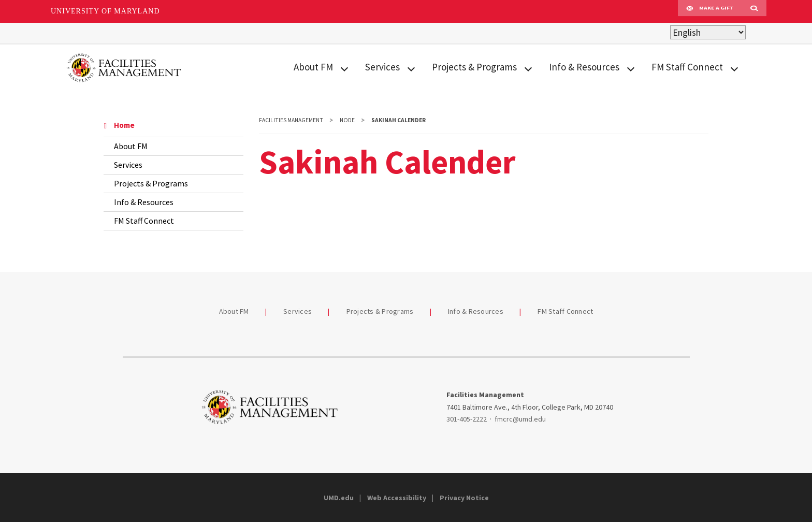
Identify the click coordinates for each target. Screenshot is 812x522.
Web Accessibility (397, 498)
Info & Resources (584, 67)
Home (119, 125)
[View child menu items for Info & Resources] (631, 68)
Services (382, 67)
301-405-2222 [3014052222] (467, 419)
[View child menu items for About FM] (344, 68)
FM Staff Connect (687, 67)
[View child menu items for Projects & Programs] (528, 68)
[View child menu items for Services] (411, 68)
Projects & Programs (474, 67)
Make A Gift (710, 11)
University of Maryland (105, 11)
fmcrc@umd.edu (520, 419)
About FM (313, 67)
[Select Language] (708, 32)
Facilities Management (291, 120)
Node (347, 120)
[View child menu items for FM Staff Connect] (734, 68)
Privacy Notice (464, 498)
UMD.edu (339, 498)
